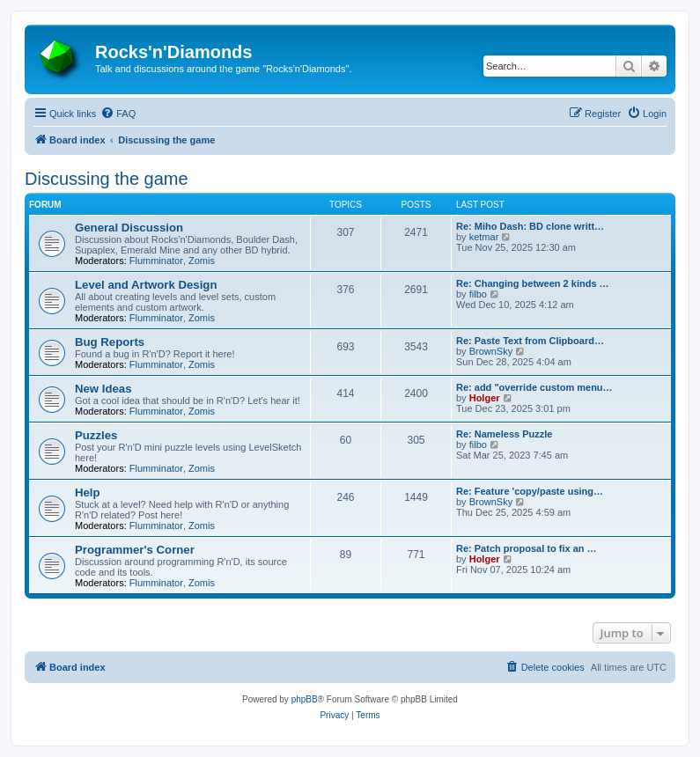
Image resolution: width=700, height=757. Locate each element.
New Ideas (103, 389)
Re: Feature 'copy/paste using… (530, 491)
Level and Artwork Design (146, 285)
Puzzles (96, 435)
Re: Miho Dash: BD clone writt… (530, 226)
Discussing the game (107, 179)
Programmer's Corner (135, 550)
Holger (485, 398)
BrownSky (491, 351)
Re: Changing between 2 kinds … (533, 283)
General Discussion (129, 228)
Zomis (202, 261)
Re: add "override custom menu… (534, 387)
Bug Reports (110, 342)
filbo (478, 294)
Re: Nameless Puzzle (504, 434)
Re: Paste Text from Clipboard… (530, 341)
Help (88, 492)
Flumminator (156, 261)
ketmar (484, 237)
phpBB (305, 699)
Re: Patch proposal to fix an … (527, 548)
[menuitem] (118, 114)
